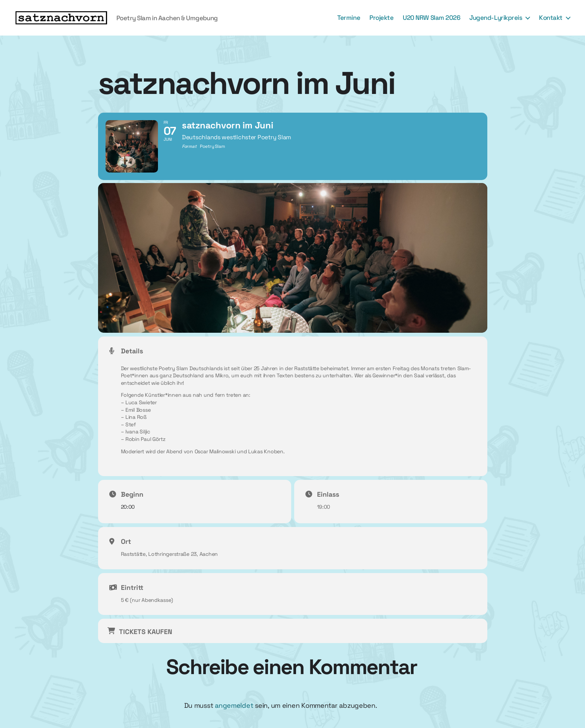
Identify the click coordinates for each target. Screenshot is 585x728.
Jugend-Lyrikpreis (496, 18)
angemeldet (234, 705)
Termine (349, 18)
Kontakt (551, 18)
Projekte (381, 18)
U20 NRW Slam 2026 (431, 18)
